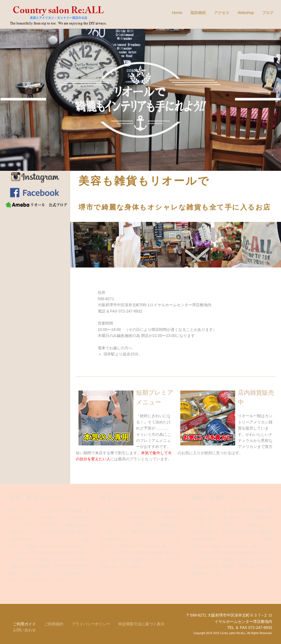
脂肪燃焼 (198, 13)
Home (177, 13)
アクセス (222, 13)
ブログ (268, 13)
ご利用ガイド (24, 624)
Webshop (246, 13)
